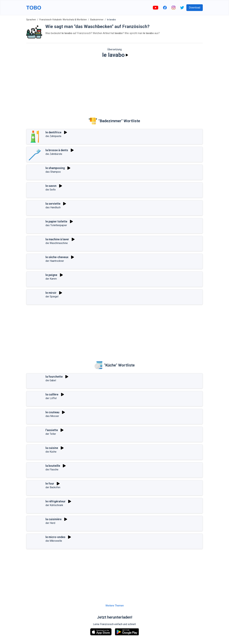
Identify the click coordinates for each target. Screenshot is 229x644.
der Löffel (51, 398)
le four (50, 484)
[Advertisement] (114, 85)
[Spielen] (127, 55)
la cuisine (52, 448)
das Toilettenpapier (56, 225)
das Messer (52, 416)
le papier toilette (56, 221)
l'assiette (52, 430)
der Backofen (53, 487)
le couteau (52, 412)
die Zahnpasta (53, 136)
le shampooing (55, 168)
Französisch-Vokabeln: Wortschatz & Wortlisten (63, 20)
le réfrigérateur (56, 501)
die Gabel (51, 380)
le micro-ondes (55, 537)
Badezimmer (97, 20)
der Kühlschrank (54, 505)
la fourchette (54, 377)
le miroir (51, 293)
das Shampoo (53, 172)
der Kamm (51, 279)
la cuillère (52, 394)
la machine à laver (57, 239)
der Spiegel (52, 297)
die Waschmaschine (57, 243)
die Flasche (52, 470)
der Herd (50, 523)
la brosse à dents (57, 150)
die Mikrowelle (54, 541)
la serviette (53, 204)
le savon (51, 186)
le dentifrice (53, 132)
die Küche (51, 452)
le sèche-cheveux (57, 257)
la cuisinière (54, 519)
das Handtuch (53, 207)
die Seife (51, 190)
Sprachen (31, 20)
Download (195, 8)
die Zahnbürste (54, 154)
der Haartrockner (55, 261)
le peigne (51, 275)
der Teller (51, 434)
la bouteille (53, 466)
